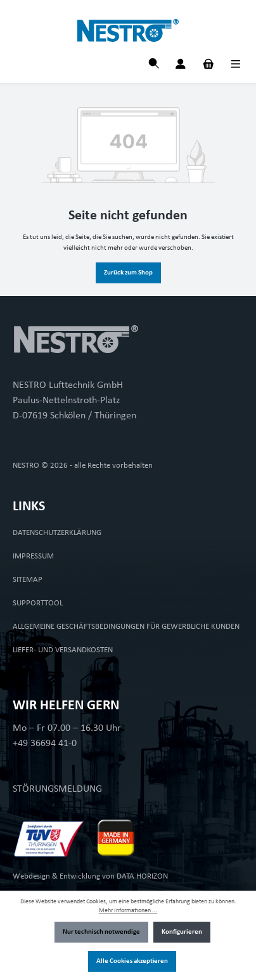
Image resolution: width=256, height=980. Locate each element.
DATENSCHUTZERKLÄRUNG (57, 533)
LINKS (29, 507)
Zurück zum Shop (128, 273)
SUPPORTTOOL (38, 603)
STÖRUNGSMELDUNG (57, 789)
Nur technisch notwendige (101, 932)
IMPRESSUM (33, 556)
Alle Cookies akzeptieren (132, 961)
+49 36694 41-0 (45, 744)
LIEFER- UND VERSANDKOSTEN (63, 650)
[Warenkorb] (208, 66)
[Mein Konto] (181, 66)
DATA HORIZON (142, 876)
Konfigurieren (182, 932)
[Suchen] (154, 65)
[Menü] (236, 66)
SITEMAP (28, 580)
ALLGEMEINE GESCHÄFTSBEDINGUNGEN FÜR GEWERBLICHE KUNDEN (126, 627)
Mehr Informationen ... (128, 911)
